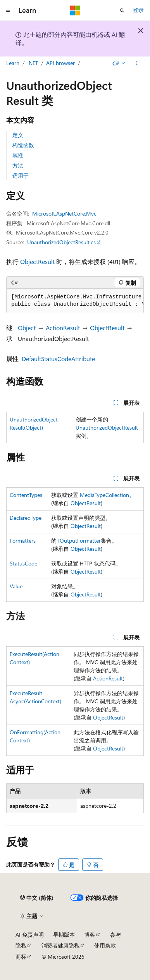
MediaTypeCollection (104, 495)
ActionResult (63, 328)
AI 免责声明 (30, 935)
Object (27, 328)
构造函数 (23, 145)
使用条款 (105, 945)
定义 (18, 135)
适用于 (21, 176)
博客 (90, 935)
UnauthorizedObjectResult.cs (61, 242)
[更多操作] (137, 63)
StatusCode (23, 563)
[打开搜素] (122, 10)
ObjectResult (37, 261)
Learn (13, 63)
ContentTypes (26, 495)
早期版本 (64, 935)
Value (16, 586)
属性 (18, 155)
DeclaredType (26, 518)
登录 (138, 10)
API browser (60, 63)
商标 (21, 957)
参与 (116, 935)
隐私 (21, 945)
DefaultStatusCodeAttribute (58, 359)
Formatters (23, 541)
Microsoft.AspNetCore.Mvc (64, 213)
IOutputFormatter (79, 541)
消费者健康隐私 (60, 945)
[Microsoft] (75, 10)
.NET (33, 63)
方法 (18, 165)
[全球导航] (8, 10)
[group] (75, 301)
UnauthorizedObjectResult (107, 427)
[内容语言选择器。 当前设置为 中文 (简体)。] (37, 898)
